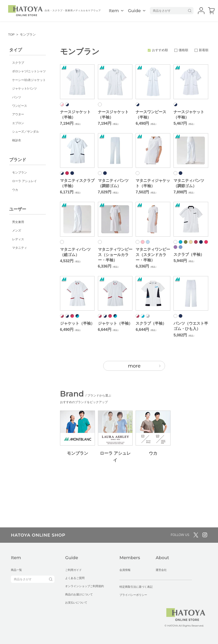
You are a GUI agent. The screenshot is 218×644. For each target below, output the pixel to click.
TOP (11, 34)
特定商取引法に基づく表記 (136, 587)
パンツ (17, 97)
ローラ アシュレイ (24, 181)
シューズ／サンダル (26, 132)
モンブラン (20, 172)
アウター (18, 114)
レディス (18, 239)
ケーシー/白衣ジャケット (29, 80)
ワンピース (20, 106)
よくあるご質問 (75, 578)
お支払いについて (76, 603)
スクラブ (18, 63)
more (144, 366)
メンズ (17, 230)
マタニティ (20, 248)
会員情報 (125, 570)
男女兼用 (18, 222)
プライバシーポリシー (133, 595)
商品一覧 (16, 570)
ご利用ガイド (73, 570)
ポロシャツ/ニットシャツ (29, 71)
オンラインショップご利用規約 (85, 586)
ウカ (15, 190)
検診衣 (17, 140)
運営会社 (161, 570)
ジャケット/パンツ (24, 88)
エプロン (18, 123)
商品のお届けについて (79, 594)
